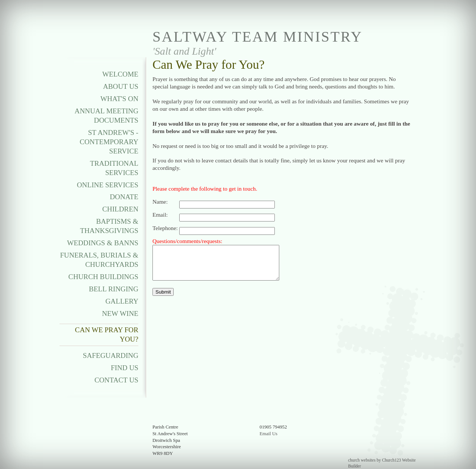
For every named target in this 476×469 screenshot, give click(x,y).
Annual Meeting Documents (107, 116)
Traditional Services (114, 168)
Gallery (122, 301)
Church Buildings (103, 277)
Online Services (108, 185)
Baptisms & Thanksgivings (109, 226)
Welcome (120, 74)
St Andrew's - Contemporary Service (109, 142)
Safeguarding (111, 355)
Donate (124, 197)
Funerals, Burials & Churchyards (99, 260)
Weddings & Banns (103, 243)
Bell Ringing (114, 289)
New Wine (120, 313)
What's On (119, 99)
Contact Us (116, 380)
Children (120, 209)
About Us (121, 86)
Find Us (125, 368)
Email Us (268, 434)
